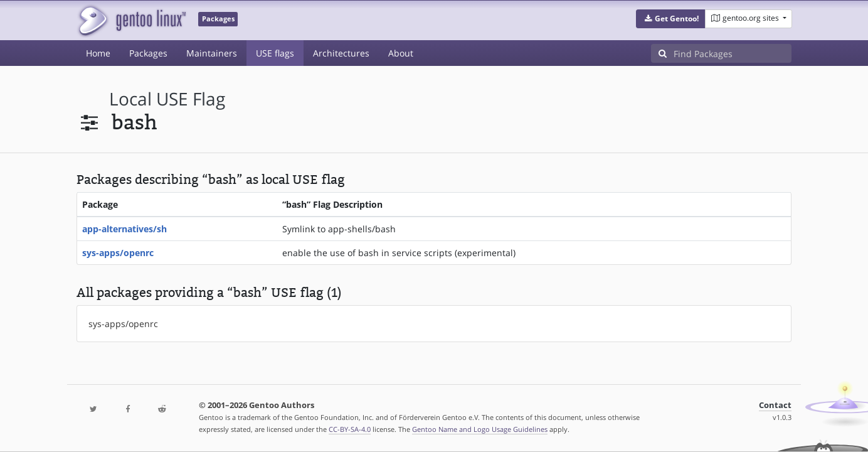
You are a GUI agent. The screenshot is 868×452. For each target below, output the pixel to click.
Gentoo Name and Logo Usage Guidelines (480, 429)
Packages (148, 53)
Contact (775, 405)
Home (98, 53)
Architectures (341, 53)
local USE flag (167, 99)
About (401, 53)
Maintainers (212, 53)
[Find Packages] (733, 53)
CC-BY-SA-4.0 (350, 429)
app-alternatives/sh (124, 229)
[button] (671, 19)
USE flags (275, 53)
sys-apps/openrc (118, 253)
